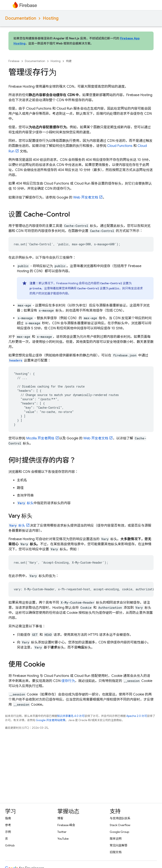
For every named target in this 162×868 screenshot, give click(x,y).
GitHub (10, 845)
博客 (60, 818)
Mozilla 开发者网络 (40, 438)
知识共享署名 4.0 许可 (71, 716)
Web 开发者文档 (86, 197)
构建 (69, 61)
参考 (8, 825)
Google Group (119, 832)
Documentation (21, 18)
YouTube (63, 839)
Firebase (14, 61)
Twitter (62, 832)
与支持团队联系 (120, 818)
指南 (8, 818)
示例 (8, 832)
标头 (25, 503)
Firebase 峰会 (66, 825)
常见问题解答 (119, 845)
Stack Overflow (120, 825)
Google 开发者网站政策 (51, 720)
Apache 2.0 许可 (137, 716)
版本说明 (116, 839)
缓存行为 (68, 681)
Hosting (51, 18)
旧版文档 (116, 852)
